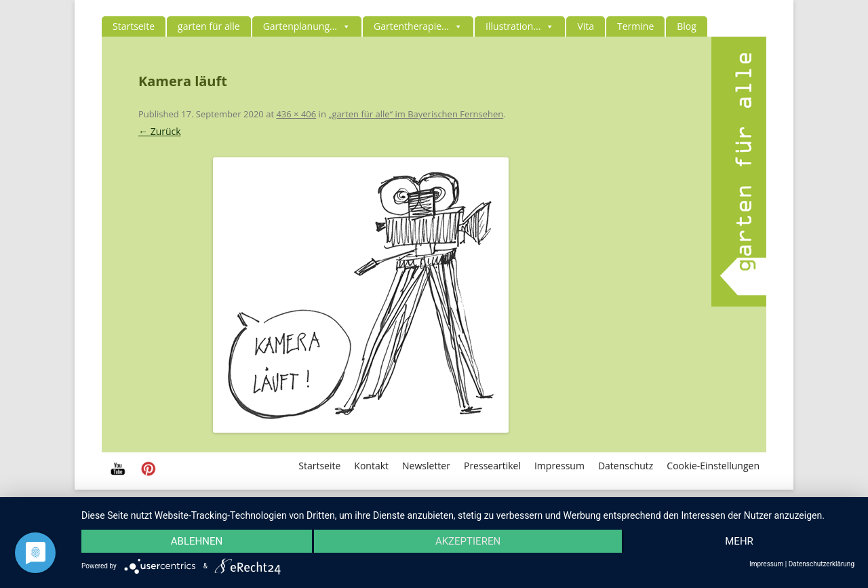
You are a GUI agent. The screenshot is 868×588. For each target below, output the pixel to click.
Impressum (559, 466)
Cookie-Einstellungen (713, 466)
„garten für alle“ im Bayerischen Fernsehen (416, 114)
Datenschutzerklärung (822, 564)
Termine (635, 26)
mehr (739, 541)
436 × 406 (296, 114)
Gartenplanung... (307, 26)
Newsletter (426, 466)
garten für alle (209, 26)
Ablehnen (197, 541)
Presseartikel (492, 466)
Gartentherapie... (418, 26)
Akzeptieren (468, 541)
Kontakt (371, 466)
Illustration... (520, 26)
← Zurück (160, 131)
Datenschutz (626, 466)
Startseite (134, 26)
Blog (687, 26)
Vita (586, 26)
